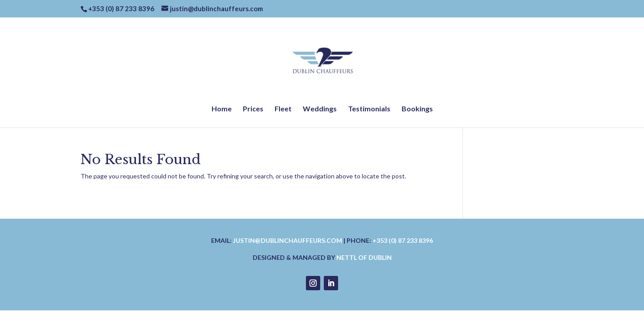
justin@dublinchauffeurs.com (288, 240)
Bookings (417, 109)
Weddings (320, 109)
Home (222, 109)
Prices (253, 109)
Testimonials (369, 109)
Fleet (283, 109)
